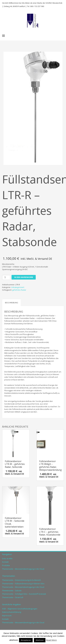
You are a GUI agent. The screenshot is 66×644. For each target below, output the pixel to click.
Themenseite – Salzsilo (12, 591)
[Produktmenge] (6, 277)
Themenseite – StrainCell (13, 597)
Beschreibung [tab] (12, 303)
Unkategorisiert (18, 287)
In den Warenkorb (24, 277)
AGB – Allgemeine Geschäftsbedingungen (20, 609)
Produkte (6, 565)
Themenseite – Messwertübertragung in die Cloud (23, 569)
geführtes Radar (19, 290)
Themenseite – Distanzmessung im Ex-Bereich (21, 580)
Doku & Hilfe (7, 559)
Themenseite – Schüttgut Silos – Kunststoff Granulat (24, 594)
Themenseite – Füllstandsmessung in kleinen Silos (23, 584)
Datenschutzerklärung (12, 612)
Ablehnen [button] (40, 640)
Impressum (7, 616)
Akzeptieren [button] (26, 640)
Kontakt (5, 562)
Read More (51, 640)
